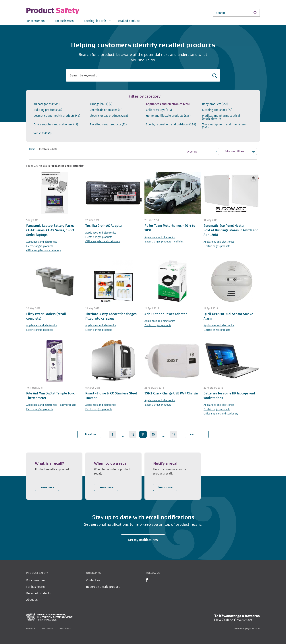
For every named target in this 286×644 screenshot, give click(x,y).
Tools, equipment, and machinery (224, 126)
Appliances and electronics (168, 104)
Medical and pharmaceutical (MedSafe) (221, 117)
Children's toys (159, 110)
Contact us (93, 580)
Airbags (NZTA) (101, 104)
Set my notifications (143, 540)
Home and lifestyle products (168, 116)
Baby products (215, 104)
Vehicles (42, 133)
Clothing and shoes (217, 110)
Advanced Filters (235, 152)
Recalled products (38, 593)
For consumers (36, 580)
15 (153, 434)
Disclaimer (47, 628)
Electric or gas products (109, 116)
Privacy (31, 628)
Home (32, 149)
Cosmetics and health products (57, 116)
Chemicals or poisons (106, 110)
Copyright (65, 628)
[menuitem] (37, 21)
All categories (47, 104)
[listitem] (54, 476)
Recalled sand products (108, 125)
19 (174, 434)
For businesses (36, 587)
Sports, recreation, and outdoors (171, 125)
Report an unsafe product (103, 587)
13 (133, 434)
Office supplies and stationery (56, 125)
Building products (48, 110)
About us (32, 600)
